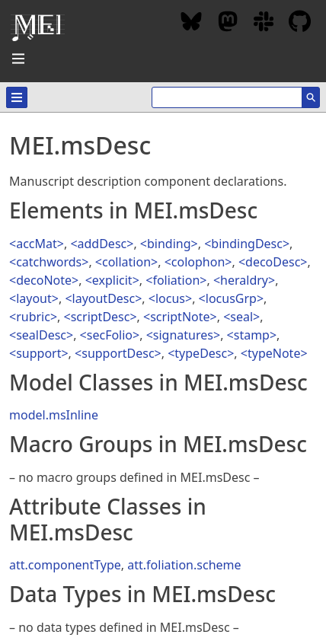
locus (170, 298)
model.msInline (54, 415)
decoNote (44, 280)
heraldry (244, 280)
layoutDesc (104, 298)
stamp (252, 335)
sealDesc (41, 335)
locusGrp (231, 298)
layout (34, 298)
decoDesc (273, 262)
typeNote (274, 353)
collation (126, 262)
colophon (198, 262)
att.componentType (65, 565)
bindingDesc (247, 244)
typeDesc (201, 353)
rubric (33, 317)
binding (169, 244)
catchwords (49, 262)
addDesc (102, 244)
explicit (112, 280)
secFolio (110, 335)
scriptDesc (101, 317)
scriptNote (180, 317)
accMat (37, 244)
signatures (183, 335)
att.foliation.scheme (184, 565)
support (38, 353)
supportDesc (118, 353)
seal (241, 317)
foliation (176, 280)
